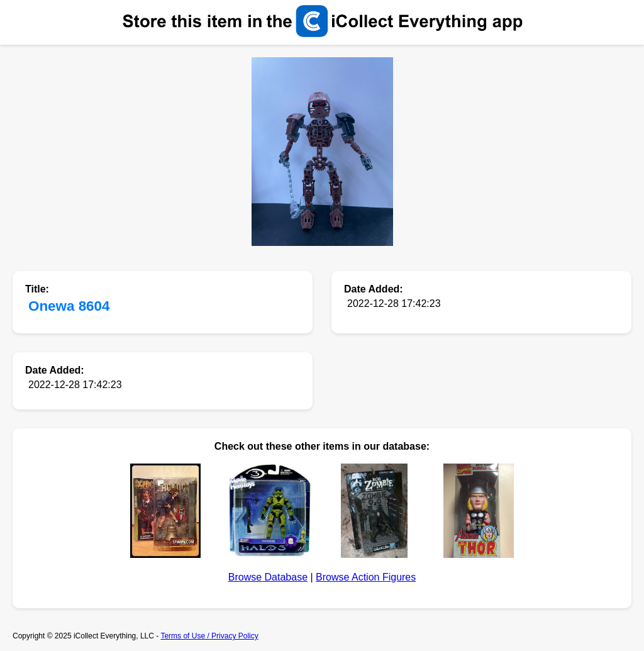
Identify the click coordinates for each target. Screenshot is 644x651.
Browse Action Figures (366, 577)
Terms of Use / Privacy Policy (209, 636)
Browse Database (268, 577)
